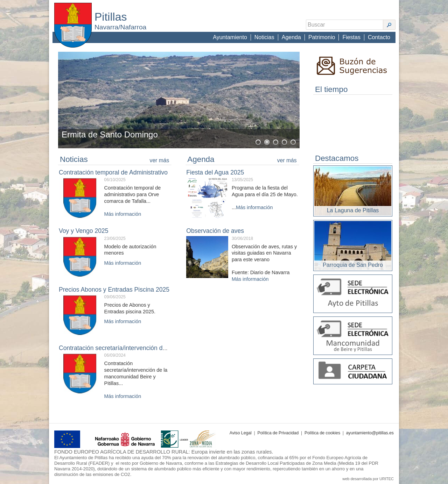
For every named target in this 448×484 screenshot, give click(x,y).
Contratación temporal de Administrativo (113, 172)
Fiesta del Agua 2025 (215, 172)
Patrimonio (322, 37)
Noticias (264, 37)
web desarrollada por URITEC (368, 479)
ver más (160, 160)
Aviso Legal (241, 433)
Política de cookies (322, 433)
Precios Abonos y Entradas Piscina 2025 (114, 290)
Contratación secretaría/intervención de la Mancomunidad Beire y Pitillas (158, 348)
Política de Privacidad (278, 433)
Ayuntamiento (230, 37)
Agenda (291, 37)
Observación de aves (215, 231)
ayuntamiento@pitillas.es (370, 433)
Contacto (379, 37)
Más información (123, 214)
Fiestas (351, 37)
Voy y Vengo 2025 (83, 231)
